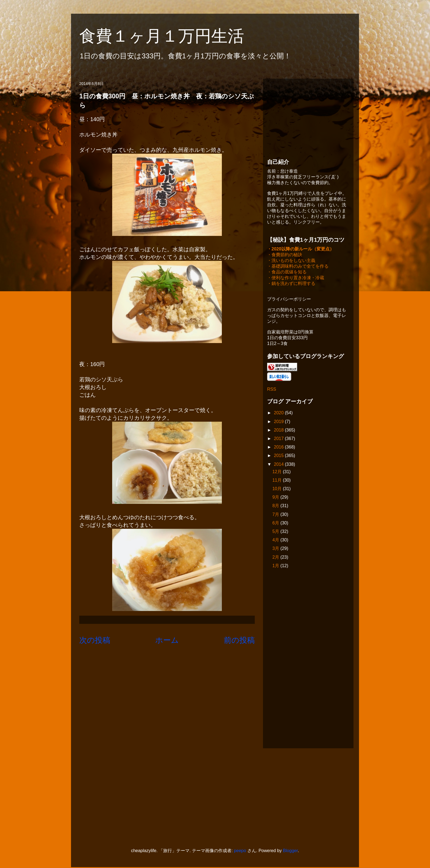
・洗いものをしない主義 (291, 261)
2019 (279, 422)
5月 (276, 532)
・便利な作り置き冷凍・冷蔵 (296, 278)
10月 (278, 489)
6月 (276, 523)
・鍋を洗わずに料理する (291, 284)
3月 (276, 549)
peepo (240, 851)
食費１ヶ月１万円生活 (170, 36)
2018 (279, 431)
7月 (276, 515)
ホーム (167, 640)
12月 (278, 472)
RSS (272, 390)
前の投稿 (239, 640)
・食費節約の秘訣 (285, 255)
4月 (276, 540)
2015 (279, 456)
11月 (278, 481)
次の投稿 (95, 640)
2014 (279, 465)
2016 (279, 448)
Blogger (290, 851)
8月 (276, 506)
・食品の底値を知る (287, 272)
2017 (279, 439)
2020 (279, 413)
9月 (276, 498)
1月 (276, 566)
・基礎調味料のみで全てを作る (298, 267)
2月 (276, 558)
